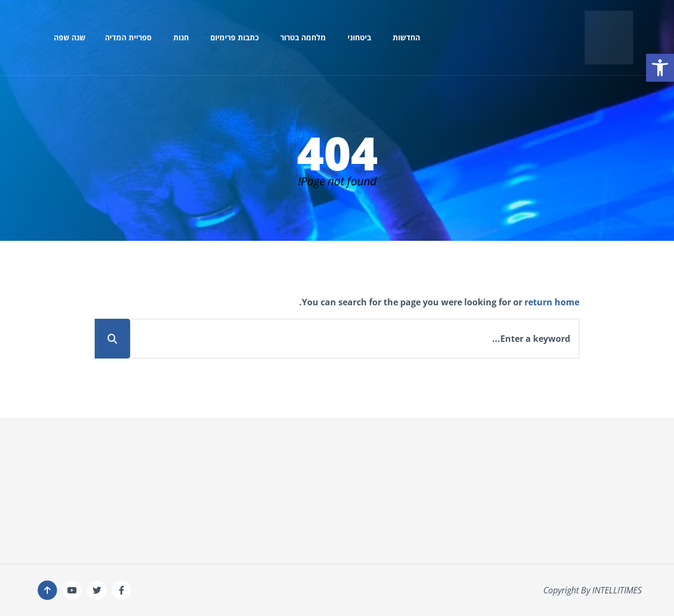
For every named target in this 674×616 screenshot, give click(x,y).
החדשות (406, 37)
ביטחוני (359, 37)
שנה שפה (70, 37)
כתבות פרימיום (235, 37)
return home (552, 302)
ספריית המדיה (128, 37)
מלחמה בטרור (303, 37)
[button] (660, 68)
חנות (181, 37)
